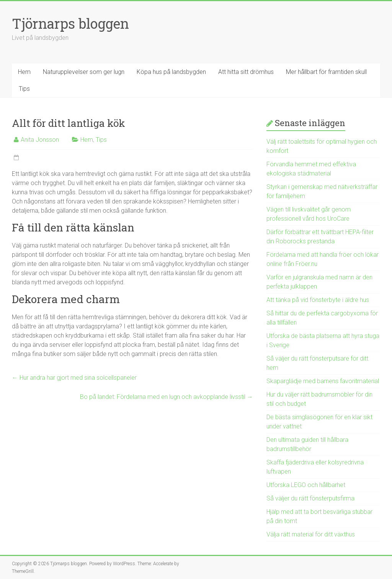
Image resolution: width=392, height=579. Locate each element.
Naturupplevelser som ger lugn (84, 72)
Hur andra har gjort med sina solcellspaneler (74, 378)
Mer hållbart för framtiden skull (326, 72)
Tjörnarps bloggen (70, 23)
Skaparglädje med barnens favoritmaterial (323, 381)
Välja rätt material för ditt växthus (311, 534)
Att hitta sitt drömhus (246, 72)
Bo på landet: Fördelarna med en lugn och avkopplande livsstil (167, 397)
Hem (24, 72)
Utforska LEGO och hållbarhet (306, 485)
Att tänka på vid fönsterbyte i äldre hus (318, 300)
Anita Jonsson (40, 140)
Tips (24, 89)
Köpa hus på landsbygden (171, 72)
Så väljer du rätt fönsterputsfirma (310, 498)
